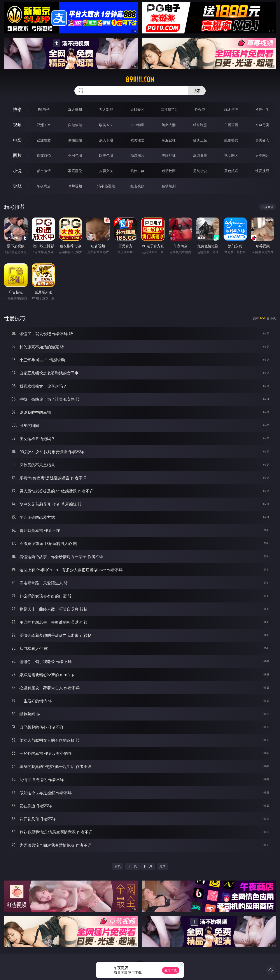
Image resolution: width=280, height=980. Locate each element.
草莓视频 (75, 186)
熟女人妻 (169, 125)
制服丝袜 (169, 140)
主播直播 (231, 125)
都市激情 (44, 171)
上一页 (132, 866)
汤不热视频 (106, 186)
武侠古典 (137, 171)
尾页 (162, 866)
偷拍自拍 (75, 140)
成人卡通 (106, 140)
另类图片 (262, 155)
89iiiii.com (140, 80)
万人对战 (106, 110)
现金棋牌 (231, 110)
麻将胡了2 (169, 110)
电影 (17, 140)
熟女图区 (231, 155)
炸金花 (200, 110)
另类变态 (262, 140)
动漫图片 (137, 155)
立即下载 (171, 970)
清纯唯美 (200, 155)
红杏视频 (137, 186)
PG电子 (44, 110)
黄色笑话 (231, 171)
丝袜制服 (200, 125)
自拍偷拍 (75, 125)
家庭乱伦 (75, 171)
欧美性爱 (137, 140)
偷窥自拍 (44, 155)
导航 (17, 186)
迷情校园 (169, 171)
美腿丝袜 (169, 155)
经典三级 (200, 140)
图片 (17, 155)
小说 (17, 171)
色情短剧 (169, 186)
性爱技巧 (262, 171)
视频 (17, 125)
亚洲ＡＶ (44, 125)
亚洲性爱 (44, 140)
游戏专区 (137, 110)
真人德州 (75, 110)
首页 (118, 866)
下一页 (148, 866)
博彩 (17, 109)
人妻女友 (106, 171)
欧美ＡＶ (106, 125)
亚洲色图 (75, 155)
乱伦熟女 (231, 140)
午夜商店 (44, 186)
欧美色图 (106, 155)
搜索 (197, 91)
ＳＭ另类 (262, 125)
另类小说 (200, 171)
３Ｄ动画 (137, 125)
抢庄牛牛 (262, 110)
